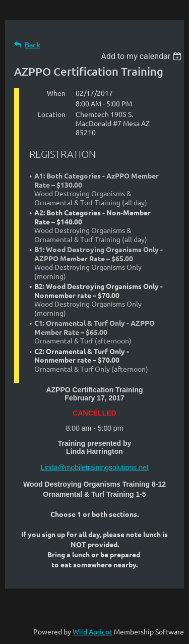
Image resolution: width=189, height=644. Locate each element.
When (56, 93)
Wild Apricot (92, 631)
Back (33, 45)
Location (52, 114)
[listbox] (142, 56)
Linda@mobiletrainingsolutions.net (94, 467)
